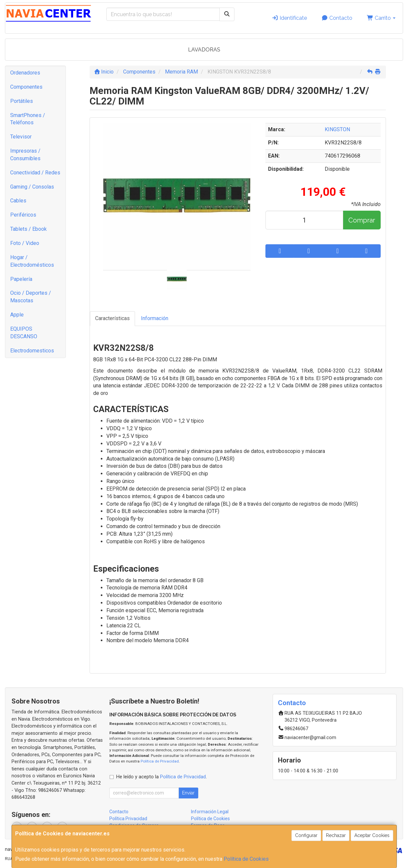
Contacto (337, 18)
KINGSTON (337, 129)
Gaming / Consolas (32, 187)
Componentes (26, 87)
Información (155, 318)
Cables (18, 201)
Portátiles (22, 101)
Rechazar (336, 835)
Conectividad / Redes (35, 173)
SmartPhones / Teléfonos (28, 119)
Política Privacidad (128, 819)
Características (112, 318)
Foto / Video (25, 243)
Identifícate (289, 18)
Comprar (362, 220)
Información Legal (210, 812)
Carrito (381, 18)
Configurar (306, 835)
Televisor (21, 137)
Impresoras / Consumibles (25, 155)
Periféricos (23, 215)
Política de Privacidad (160, 761)
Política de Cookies (246, 859)
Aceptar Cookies (372, 835)
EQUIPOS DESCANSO (24, 333)
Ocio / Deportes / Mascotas (31, 297)
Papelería (21, 279)
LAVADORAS (204, 50)
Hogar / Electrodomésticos (32, 261)
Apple (17, 315)
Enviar (188, 793)
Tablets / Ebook (28, 229)
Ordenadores (25, 73)
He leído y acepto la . (162, 777)
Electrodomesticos (32, 351)
